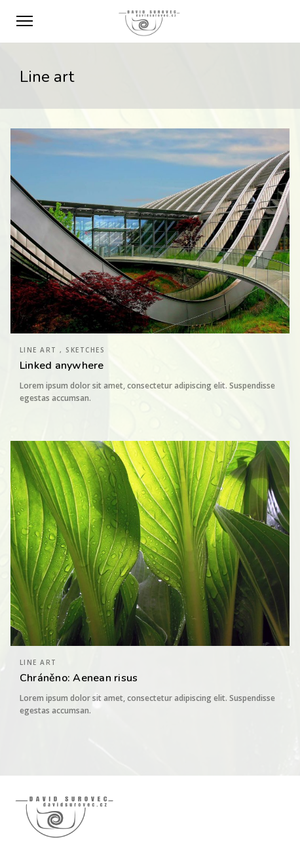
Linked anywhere (62, 366)
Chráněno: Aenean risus (79, 678)
